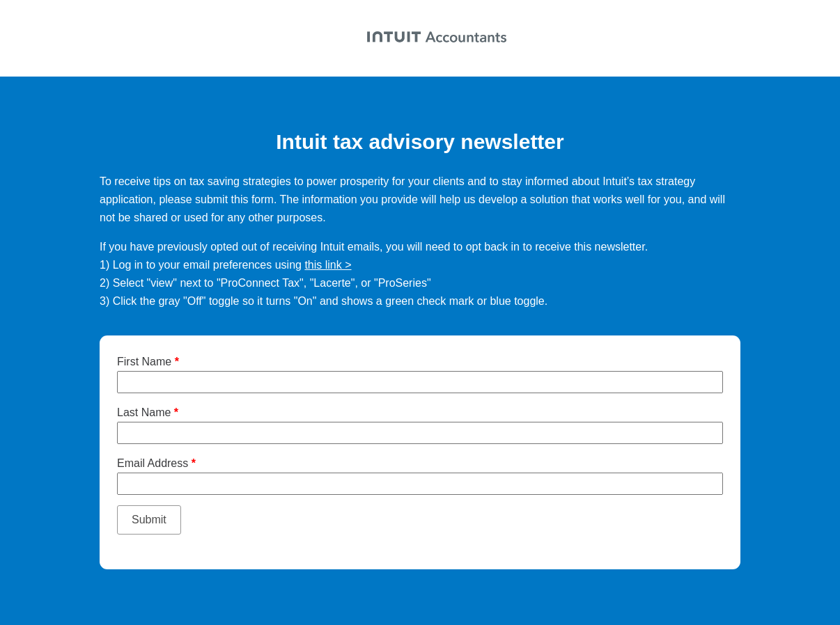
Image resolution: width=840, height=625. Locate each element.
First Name (148, 362)
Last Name (148, 412)
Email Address (156, 463)
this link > (328, 265)
